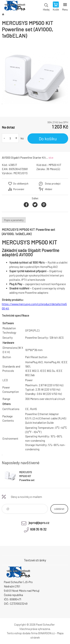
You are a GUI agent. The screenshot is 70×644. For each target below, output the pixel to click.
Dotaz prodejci (53, 184)
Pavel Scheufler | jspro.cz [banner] (15, 7)
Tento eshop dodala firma (22, 633)
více (51, 158)
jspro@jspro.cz (39, 523)
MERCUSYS (21, 173)
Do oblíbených (21, 184)
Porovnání (19, 189)
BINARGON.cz (46, 633)
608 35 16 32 (38, 529)
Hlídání (49, 189)
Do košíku (48, 139)
